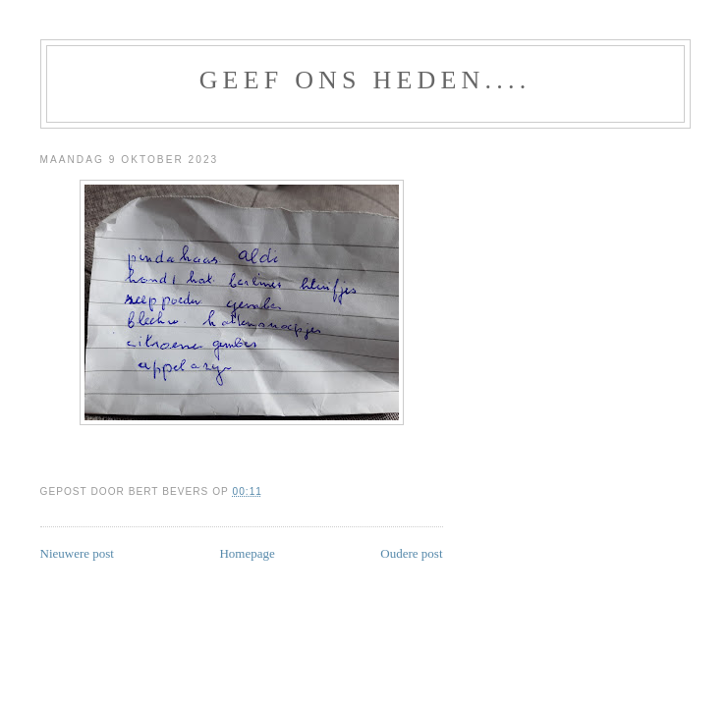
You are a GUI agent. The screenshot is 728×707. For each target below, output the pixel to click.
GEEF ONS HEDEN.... (365, 80)
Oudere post (411, 553)
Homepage (247, 553)
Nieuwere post (77, 553)
